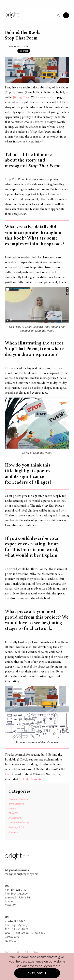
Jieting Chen (21, 97)
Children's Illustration (19, 799)
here (8, 774)
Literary (12, 808)
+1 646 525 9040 (15, 921)
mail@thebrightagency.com (22, 874)
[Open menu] (66, 15)
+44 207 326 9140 (16, 890)
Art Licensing (15, 818)
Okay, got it (37, 973)
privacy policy (38, 966)
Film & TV (13, 813)
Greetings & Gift (16, 827)
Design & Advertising (19, 823)
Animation (13, 832)
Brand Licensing (16, 804)
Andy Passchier (33, 779)
